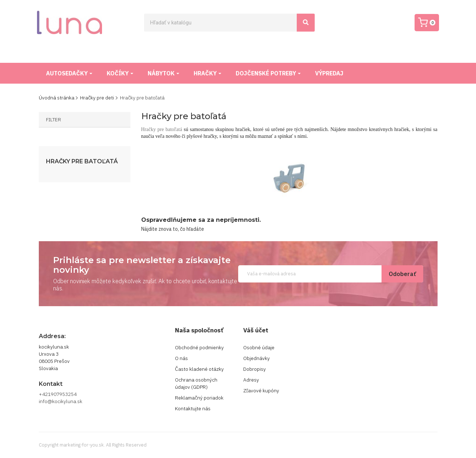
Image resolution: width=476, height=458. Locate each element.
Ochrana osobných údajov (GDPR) (196, 383)
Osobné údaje (259, 347)
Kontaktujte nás (193, 408)
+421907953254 (58, 394)
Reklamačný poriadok (199, 398)
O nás (181, 358)
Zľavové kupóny (261, 391)
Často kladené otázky (199, 369)
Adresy (251, 380)
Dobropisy (255, 369)
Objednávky (257, 358)
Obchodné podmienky (199, 347)
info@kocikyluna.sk (61, 401)
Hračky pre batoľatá (82, 162)
